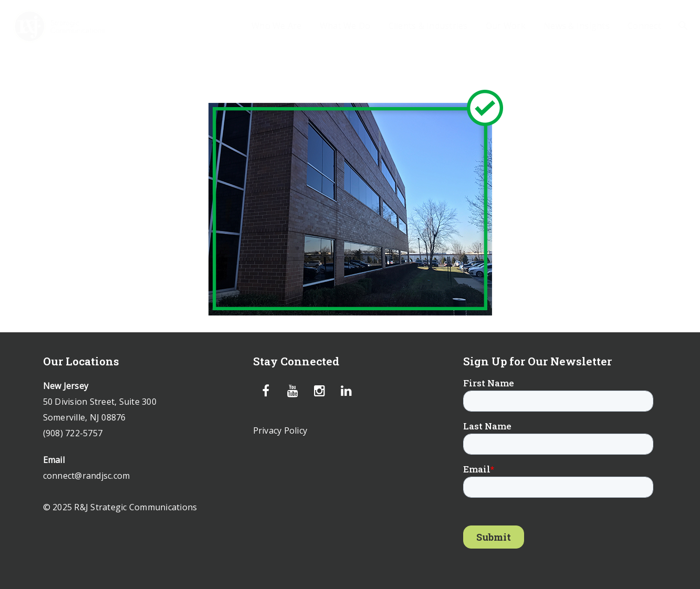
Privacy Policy (280, 430)
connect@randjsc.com (87, 476)
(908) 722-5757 (73, 433)
